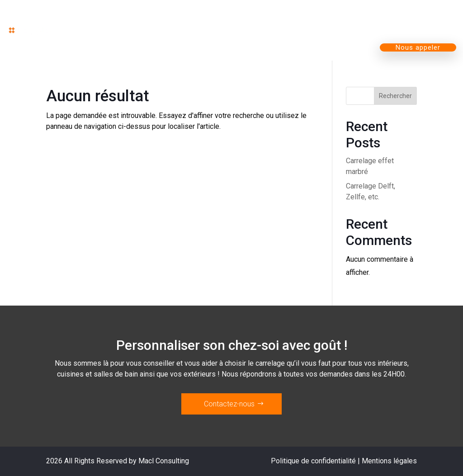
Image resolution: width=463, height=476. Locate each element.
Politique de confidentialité (313, 461)
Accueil (130, 17)
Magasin (264, 17)
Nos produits (191, 17)
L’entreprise (334, 17)
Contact (436, 17)
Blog (395, 17)
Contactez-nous (229, 404)
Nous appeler (418, 47)
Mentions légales (389, 461)
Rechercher (395, 96)
